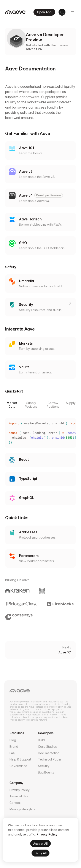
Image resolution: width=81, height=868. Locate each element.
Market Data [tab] (12, 405)
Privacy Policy (20, 790)
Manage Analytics (22, 809)
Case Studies (47, 747)
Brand (14, 747)
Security (44, 766)
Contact (15, 803)
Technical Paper (50, 759)
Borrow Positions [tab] (53, 405)
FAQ (12, 753)
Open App (45, 12)
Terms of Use (19, 796)
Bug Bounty (46, 772)
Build (41, 740)
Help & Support (20, 759)
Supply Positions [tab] (31, 405)
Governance (18, 766)
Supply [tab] (71, 403)
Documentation (49, 753)
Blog (13, 740)
